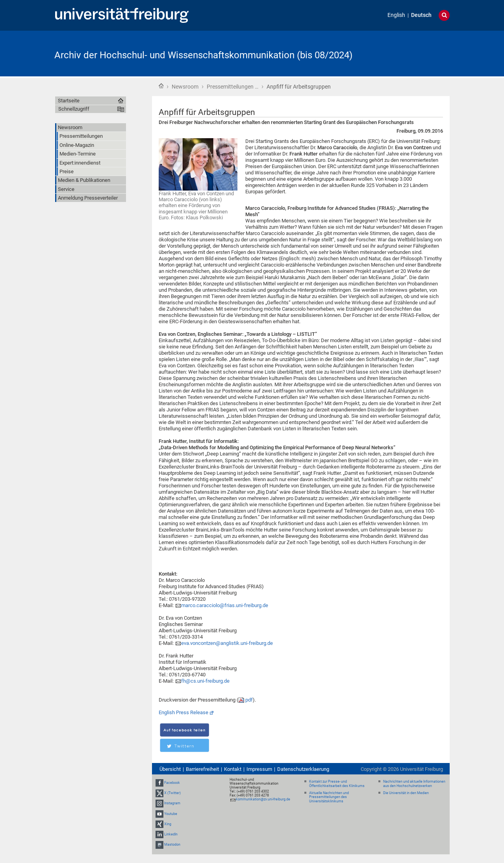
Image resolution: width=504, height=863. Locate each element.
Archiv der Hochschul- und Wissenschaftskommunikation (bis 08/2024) (203, 55)
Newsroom (185, 87)
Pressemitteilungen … (233, 87)
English (396, 15)
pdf (249, 700)
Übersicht (170, 769)
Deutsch (421, 15)
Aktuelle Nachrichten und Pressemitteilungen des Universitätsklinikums (329, 797)
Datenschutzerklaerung (303, 769)
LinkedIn (171, 834)
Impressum (259, 769)
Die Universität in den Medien (406, 793)
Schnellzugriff (74, 109)
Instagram (172, 803)
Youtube (171, 814)
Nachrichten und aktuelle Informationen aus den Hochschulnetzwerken (414, 784)
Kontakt (233, 769)
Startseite (161, 86)
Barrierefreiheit (202, 769)
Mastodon (172, 844)
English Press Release (183, 712)
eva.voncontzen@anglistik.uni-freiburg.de (227, 643)
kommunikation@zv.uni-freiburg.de (263, 799)
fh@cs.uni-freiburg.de (205, 681)
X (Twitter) (172, 793)
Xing (168, 824)
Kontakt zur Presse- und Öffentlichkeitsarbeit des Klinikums (337, 784)
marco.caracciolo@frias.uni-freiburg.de (225, 605)
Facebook (172, 783)
